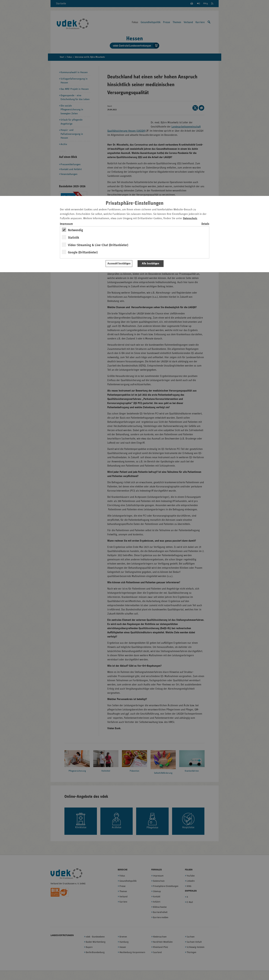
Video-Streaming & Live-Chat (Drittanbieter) (98, 245)
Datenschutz (190, 218)
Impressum (66, 224)
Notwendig (75, 230)
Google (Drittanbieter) (83, 252)
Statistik (74, 238)
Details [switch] (205, 224)
